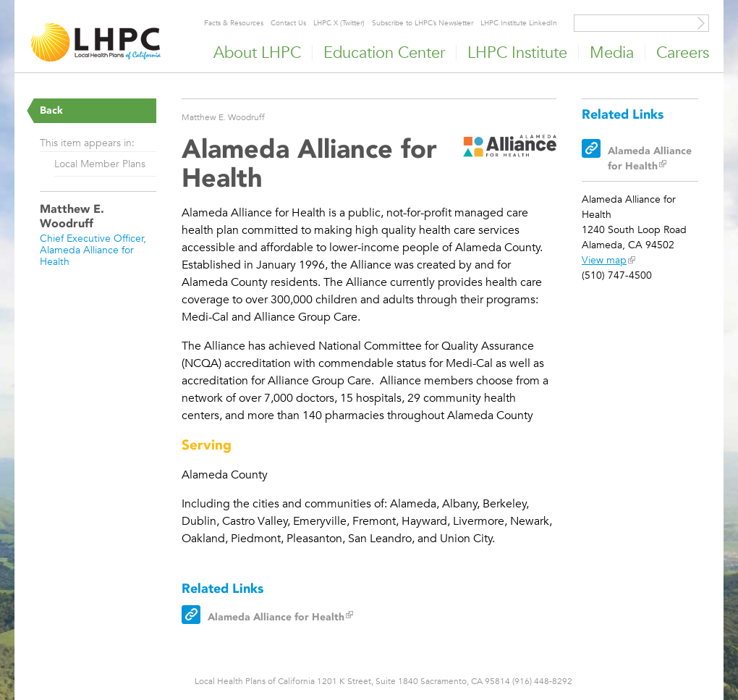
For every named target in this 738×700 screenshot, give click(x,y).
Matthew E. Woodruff (223, 117)
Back (51, 110)
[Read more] (510, 148)
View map (604, 260)
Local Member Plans (100, 164)
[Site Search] (701, 23)
